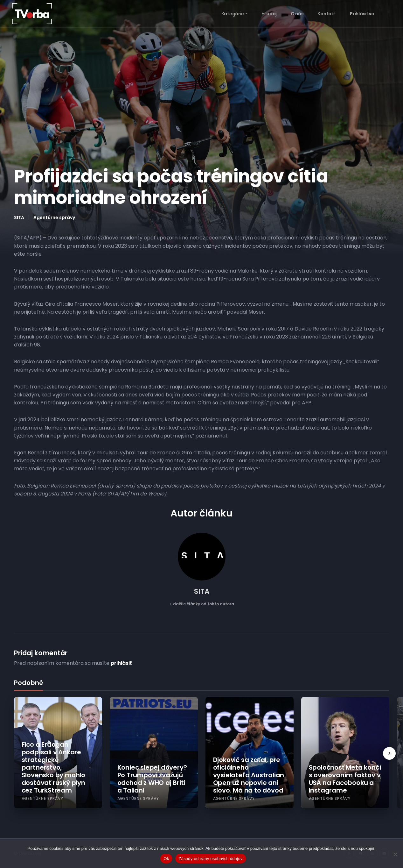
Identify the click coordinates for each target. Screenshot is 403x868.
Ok (166, 859)
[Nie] (395, 854)
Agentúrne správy (54, 217)
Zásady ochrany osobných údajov (210, 859)
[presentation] (389, 753)
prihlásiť (121, 663)
